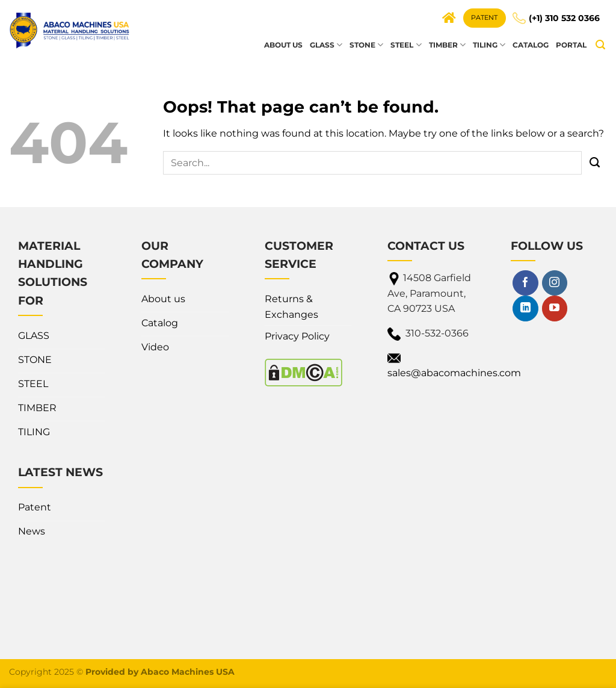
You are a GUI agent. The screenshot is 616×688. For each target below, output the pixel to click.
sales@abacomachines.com (454, 373)
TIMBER (447, 45)
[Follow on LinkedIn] (525, 308)
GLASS (326, 45)
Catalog (531, 45)
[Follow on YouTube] (555, 308)
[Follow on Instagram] (555, 283)
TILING (489, 45)
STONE (366, 45)
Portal (571, 45)
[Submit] (594, 163)
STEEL (406, 45)
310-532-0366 (437, 333)
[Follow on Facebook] (525, 283)
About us (283, 45)
